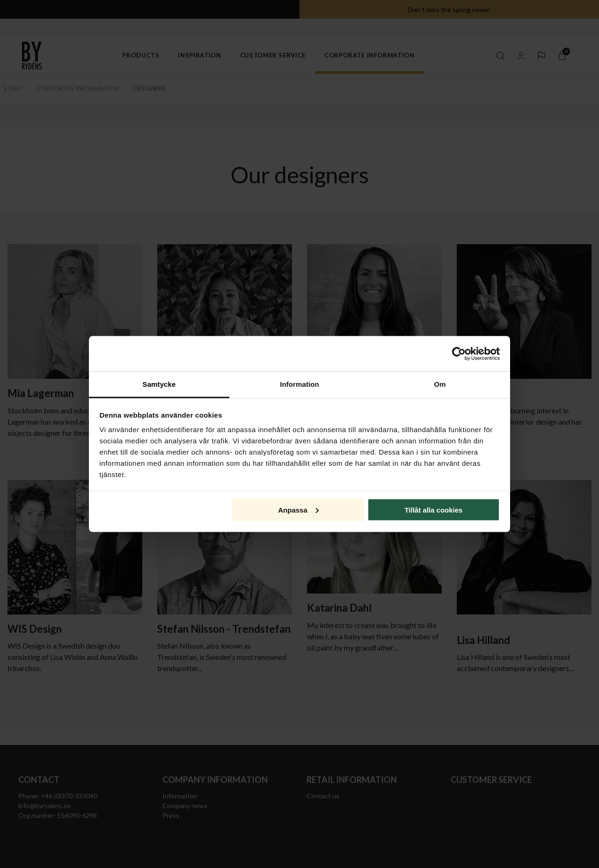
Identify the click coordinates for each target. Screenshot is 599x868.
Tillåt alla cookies (433, 510)
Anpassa (298, 510)
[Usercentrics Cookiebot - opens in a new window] (459, 354)
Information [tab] (299, 384)
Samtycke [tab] (159, 384)
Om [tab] (440, 384)
